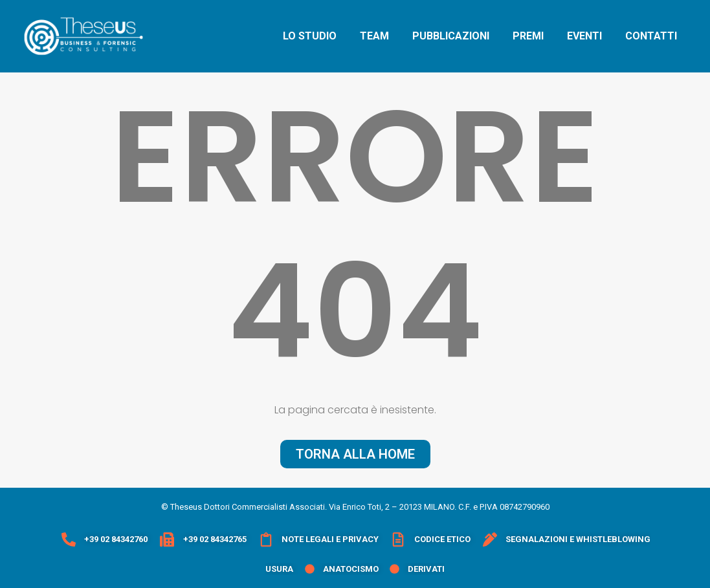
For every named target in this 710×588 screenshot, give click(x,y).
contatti (651, 36)
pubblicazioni (451, 36)
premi (528, 36)
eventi (584, 36)
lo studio (310, 36)
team (374, 36)
